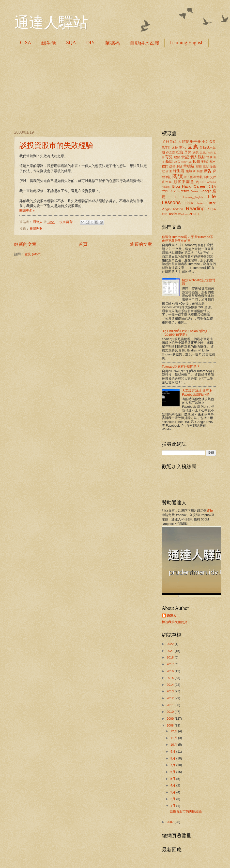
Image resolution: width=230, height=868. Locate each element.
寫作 (200, 171)
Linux (189, 203)
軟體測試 (200, 161)
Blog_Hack (181, 186)
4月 (173, 785)
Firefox (183, 191)
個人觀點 (198, 157)
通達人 (172, 616)
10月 (174, 745)
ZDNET (194, 214)
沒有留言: (67, 222)
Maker (201, 203)
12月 (174, 731)
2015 (170, 678)
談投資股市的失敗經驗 (56, 145)
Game (194, 191)
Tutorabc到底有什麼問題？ (181, 367)
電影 (206, 167)
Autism (166, 187)
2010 (170, 712)
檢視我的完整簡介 (175, 622)
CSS (165, 191)
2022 (170, 644)
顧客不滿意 (184, 182)
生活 (183, 147)
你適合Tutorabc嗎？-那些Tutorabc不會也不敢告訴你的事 (188, 239)
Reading (195, 208)
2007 (170, 822)
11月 (174, 738)
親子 (187, 177)
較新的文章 (25, 244)
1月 (173, 806)
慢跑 (213, 167)
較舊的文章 (141, 244)
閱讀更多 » (27, 211)
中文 (205, 142)
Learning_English (193, 197)
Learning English (186, 42)
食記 (185, 157)
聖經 (199, 167)
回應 (193, 147)
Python (178, 209)
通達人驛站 (51, 23)
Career (200, 186)
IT (176, 197)
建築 (177, 157)
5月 (173, 779)
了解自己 (169, 141)
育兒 (169, 157)
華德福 (112, 43)
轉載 (200, 177)
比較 (175, 148)
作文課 (171, 153)
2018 (170, 657)
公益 (213, 142)
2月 (173, 799)
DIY (91, 42)
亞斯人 (204, 153)
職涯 (193, 177)
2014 (170, 685)
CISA (26, 42)
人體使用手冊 (190, 141)
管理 (169, 171)
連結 (210, 511)
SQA (71, 42)
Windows (183, 214)
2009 (170, 719)
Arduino (212, 182)
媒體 (172, 167)
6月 (173, 772)
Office (212, 203)
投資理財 (36, 229)
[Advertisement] (115, 88)
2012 (170, 698)
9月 (173, 751)
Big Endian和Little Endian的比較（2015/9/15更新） (185, 333)
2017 (170, 664)
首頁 (83, 244)
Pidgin (166, 209)
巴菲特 (166, 148)
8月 (173, 758)
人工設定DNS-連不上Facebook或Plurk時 (197, 392)
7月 (173, 765)
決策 (196, 152)
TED (165, 214)
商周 (169, 161)
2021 (170, 651)
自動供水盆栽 (145, 43)
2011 (170, 705)
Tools (173, 214)
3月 (173, 792)
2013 (170, 691)
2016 (170, 671)
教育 (177, 162)
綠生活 (49, 43)
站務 (209, 157)
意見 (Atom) (33, 254)
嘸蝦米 (191, 171)
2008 (170, 725)
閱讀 (178, 176)
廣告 (208, 171)
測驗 (179, 167)
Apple (201, 182)
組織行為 (187, 162)
